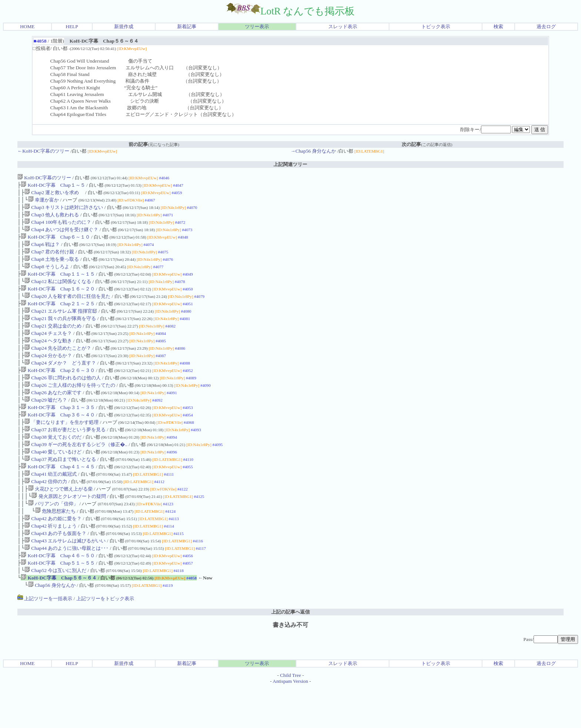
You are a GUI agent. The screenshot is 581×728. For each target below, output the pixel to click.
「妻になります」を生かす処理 (62, 447)
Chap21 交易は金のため (53, 341)
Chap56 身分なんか (52, 626)
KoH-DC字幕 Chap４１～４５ (58, 496)
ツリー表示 (257, 26)
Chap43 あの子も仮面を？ (55, 569)
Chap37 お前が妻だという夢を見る (65, 455)
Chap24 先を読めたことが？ (58, 365)
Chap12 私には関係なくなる (58, 292)
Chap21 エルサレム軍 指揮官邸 (61, 324)
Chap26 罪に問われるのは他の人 (63, 398)
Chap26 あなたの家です (53, 414)
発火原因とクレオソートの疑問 (69, 528)
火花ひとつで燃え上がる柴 (60, 520)
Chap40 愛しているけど (53, 479)
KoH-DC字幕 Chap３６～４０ (58, 438)
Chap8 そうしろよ (47, 275)
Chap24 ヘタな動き (48, 357)
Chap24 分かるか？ (48, 373)
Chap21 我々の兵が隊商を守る (60, 333)
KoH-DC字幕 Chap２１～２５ (58, 316)
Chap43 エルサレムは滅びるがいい (65, 577)
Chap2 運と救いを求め (54, 194)
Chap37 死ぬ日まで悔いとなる (60, 487)
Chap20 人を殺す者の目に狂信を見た (67, 308)
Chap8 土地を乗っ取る (52, 267)
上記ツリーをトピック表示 (105, 639)
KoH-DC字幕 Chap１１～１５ (58, 284)
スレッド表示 (343, 26)
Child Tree (291, 716)
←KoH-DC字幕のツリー (43, 151)
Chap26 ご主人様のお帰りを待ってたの (70, 406)
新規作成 (124, 26)
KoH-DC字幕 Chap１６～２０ (58, 300)
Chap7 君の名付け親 (49, 259)
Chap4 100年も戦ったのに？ (58, 227)
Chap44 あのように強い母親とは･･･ (67, 585)
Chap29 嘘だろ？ (46, 422)
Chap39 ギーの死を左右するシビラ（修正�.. (76, 471)
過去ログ (546, 26)
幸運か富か (44, 202)
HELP (72, 26)
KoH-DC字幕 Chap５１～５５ (58, 601)
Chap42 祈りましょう (51, 561)
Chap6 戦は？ (42, 251)
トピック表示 (436, 26)
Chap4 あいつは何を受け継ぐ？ (61, 235)
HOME (27, 26)
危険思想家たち (55, 544)
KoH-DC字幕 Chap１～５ (53, 186)
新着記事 (187, 26)
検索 (498, 26)
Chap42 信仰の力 (46, 512)
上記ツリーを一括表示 (45, 639)
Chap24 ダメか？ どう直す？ (60, 381)
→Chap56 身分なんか (313, 151)
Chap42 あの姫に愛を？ (53, 553)
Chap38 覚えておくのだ (53, 463)
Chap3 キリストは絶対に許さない (64, 210)
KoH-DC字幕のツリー (44, 178)
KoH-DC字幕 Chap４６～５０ (58, 593)
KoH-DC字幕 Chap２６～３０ (58, 390)
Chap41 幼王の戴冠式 (51, 504)
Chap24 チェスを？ (48, 349)
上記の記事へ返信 (290, 653)
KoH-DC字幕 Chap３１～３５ (58, 430)
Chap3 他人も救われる (52, 218)
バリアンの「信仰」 (53, 536)
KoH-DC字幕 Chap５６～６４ (59, 618)
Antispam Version (290, 722)
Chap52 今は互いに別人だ (55, 610)
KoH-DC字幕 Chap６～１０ (55, 243)
